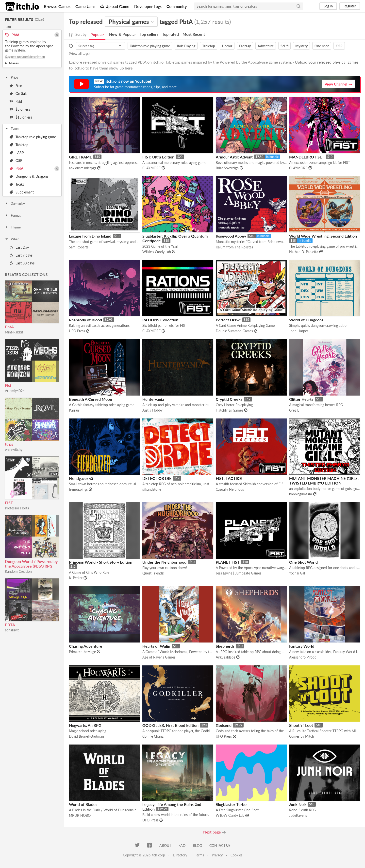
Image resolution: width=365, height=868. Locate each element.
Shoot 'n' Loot (301, 725)
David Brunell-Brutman (86, 736)
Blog (197, 845)
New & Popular (123, 34)
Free (16, 86)
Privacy (217, 855)
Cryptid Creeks (229, 399)
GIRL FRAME (80, 157)
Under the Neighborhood (164, 562)
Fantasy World (302, 646)
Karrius (74, 410)
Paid (16, 101)
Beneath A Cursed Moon (91, 399)
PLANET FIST (228, 562)
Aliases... (15, 63)
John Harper (299, 331)
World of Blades (83, 804)
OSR (16, 161)
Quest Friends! (153, 573)
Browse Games (57, 6)
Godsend (224, 725)
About (165, 845)
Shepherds (225, 646)
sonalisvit (12, 630)
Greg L (294, 410)
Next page (212, 832)
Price (11, 77)
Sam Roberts (79, 247)
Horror (227, 46)
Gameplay (15, 204)
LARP (17, 153)
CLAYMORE (151, 168)
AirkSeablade (225, 657)
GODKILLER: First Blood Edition (170, 725)
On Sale (18, 94)
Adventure (266, 46)
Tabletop (19, 145)
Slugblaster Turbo (231, 804)
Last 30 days (22, 263)
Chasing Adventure (86, 646)
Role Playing (186, 46)
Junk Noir (298, 804)
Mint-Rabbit (14, 332)
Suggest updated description (25, 57)
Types (12, 129)
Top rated (170, 34)
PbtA (17, 168)
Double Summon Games (234, 331)
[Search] (299, 6)
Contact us (220, 845)
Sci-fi (284, 46)
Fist (8, 385)
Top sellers (149, 34)
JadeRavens (298, 815)
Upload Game (115, 6)
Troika (17, 184)
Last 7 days (21, 255)
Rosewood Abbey (231, 236)
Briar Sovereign (227, 168)
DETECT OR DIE (157, 478)
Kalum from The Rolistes (234, 247)
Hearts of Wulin (156, 646)
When (12, 239)
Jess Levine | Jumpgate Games (239, 573)
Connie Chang (153, 736)
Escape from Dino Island (90, 236)
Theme (13, 227)
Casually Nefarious (230, 489)
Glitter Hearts (301, 399)
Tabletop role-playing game (33, 137)
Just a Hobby (152, 410)
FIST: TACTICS (229, 478)
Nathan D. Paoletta (304, 252)
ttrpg (9, 444)
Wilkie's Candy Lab (157, 252)
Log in (328, 6)
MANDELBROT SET (307, 157)
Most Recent (194, 34)
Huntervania (153, 399)
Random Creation (18, 571)
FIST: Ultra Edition (158, 157)
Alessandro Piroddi (303, 657)
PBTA (10, 625)
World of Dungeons (306, 320)
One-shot (322, 46)
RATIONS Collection (160, 320)
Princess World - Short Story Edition (101, 562)
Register (350, 6)
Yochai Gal (297, 573)
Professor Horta (17, 508)
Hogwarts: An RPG (85, 725)
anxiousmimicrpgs (83, 168)
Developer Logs (148, 6)
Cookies (236, 855)
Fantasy (245, 46)
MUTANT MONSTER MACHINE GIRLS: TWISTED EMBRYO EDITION (324, 481)
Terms (199, 855)
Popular (97, 34)
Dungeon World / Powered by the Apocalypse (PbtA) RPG (31, 564)
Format (13, 215)
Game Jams (85, 6)
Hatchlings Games (229, 410)
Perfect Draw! (228, 320)
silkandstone (152, 489)
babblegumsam (301, 494)
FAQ (182, 845)
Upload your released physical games (327, 62)
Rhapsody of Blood (85, 320)
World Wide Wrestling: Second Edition (323, 236)
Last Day (19, 247)
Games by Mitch (302, 736)
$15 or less (21, 117)
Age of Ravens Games (159, 657)
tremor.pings (78, 489)
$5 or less (20, 109)
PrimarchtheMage (82, 652)
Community (177, 6)
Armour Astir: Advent (234, 157)
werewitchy (14, 449)
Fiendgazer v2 (81, 478)
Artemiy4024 (15, 391)
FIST (9, 503)
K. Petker (76, 578)
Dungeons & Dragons (29, 176)
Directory (180, 855)
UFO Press (77, 331)
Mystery (301, 46)
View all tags (79, 53)
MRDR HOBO (80, 815)
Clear (39, 19)
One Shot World (303, 562)
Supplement (22, 192)
